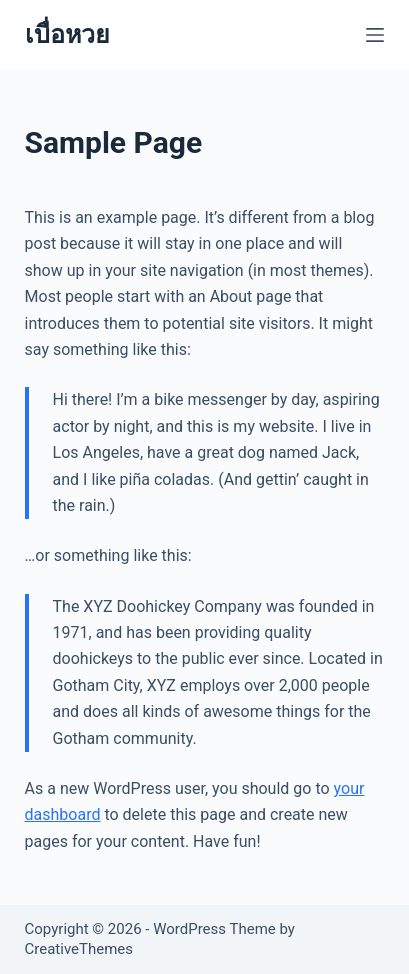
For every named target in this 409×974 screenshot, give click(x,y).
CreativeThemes (79, 949)
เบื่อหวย (67, 34)
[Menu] (375, 35)
